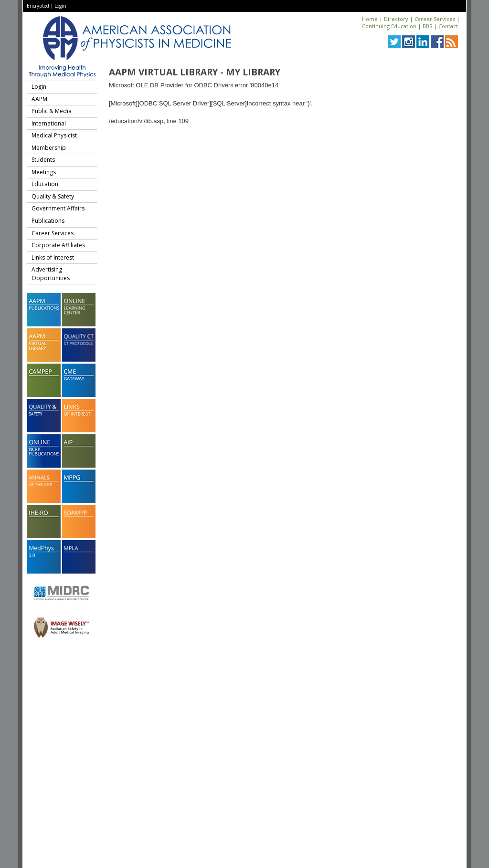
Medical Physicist (54, 135)
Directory (396, 19)
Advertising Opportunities (51, 274)
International (49, 123)
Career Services (435, 19)
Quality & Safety (53, 196)
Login (60, 6)
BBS (427, 26)
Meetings (44, 172)
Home (370, 19)
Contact (448, 26)
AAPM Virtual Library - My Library (195, 72)
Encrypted (38, 6)
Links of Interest (53, 257)
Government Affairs (58, 208)
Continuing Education (389, 26)
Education (45, 184)
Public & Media (52, 111)
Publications (48, 221)
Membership (49, 148)
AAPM (39, 99)
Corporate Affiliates (58, 245)
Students (43, 160)
